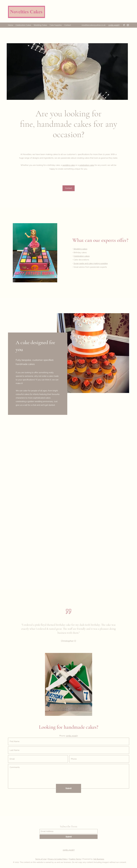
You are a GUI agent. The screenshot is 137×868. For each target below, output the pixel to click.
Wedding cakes (80, 249)
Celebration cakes (82, 256)
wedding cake (69, 165)
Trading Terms (75, 859)
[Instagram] (128, 25)
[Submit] (68, 788)
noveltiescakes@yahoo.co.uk (94, 25)
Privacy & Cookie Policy (58, 859)
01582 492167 (72, 736)
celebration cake (87, 165)
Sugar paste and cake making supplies (91, 263)
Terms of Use (41, 859)
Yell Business (99, 859)
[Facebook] (124, 25)
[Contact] (69, 188)
